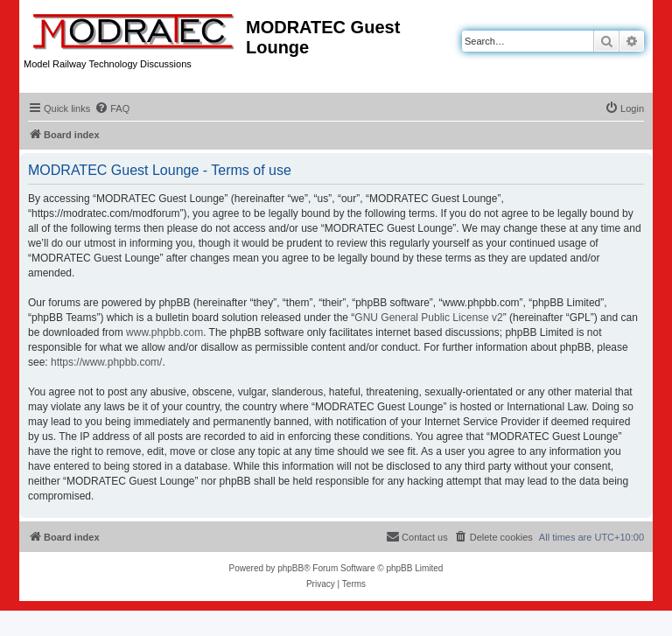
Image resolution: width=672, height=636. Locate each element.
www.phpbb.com (164, 332)
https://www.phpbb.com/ (106, 362)
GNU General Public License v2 (428, 318)
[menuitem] (112, 108)
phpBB (290, 568)
